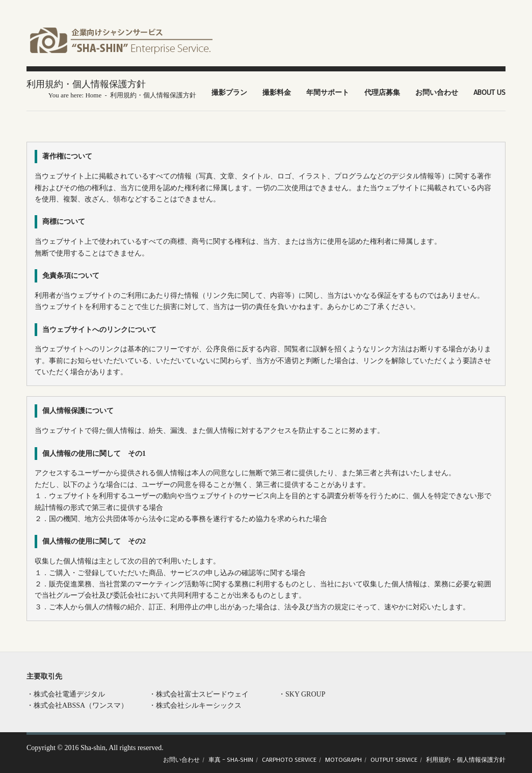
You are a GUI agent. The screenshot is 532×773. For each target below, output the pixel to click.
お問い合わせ (437, 92)
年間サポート (328, 92)
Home (93, 95)
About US (489, 92)
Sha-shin (93, 748)
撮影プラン (229, 92)
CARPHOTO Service (289, 759)
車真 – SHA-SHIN (231, 759)
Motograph (343, 759)
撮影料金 (277, 92)
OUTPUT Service (394, 759)
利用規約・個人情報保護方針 (466, 759)
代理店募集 (382, 92)
